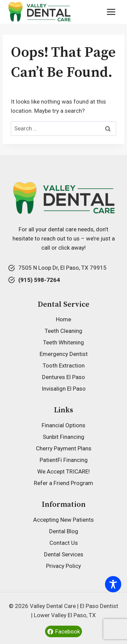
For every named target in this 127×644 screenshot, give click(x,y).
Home (63, 319)
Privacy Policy (63, 566)
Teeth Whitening (63, 342)
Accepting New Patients (63, 520)
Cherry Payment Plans (64, 448)
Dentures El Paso (63, 377)
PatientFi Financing (64, 460)
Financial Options (63, 425)
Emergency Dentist (64, 354)
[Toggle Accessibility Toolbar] (113, 584)
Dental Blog (64, 531)
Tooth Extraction (64, 365)
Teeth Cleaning (63, 331)
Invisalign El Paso (64, 389)
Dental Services (64, 554)
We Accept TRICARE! (63, 471)
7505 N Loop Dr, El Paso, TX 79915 (62, 268)
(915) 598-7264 (39, 280)
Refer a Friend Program (63, 483)
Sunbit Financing (63, 437)
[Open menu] (111, 12)
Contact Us (64, 543)
